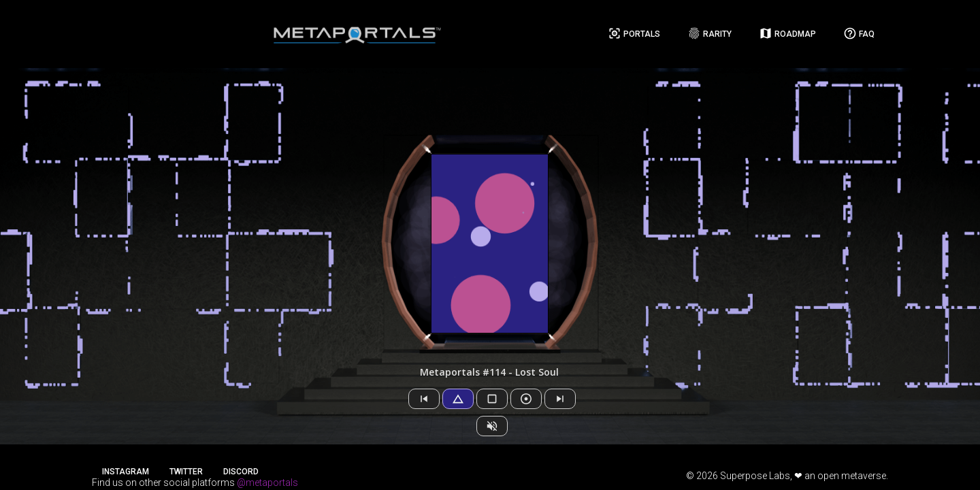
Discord (241, 472)
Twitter (186, 472)
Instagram (126, 472)
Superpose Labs (755, 476)
